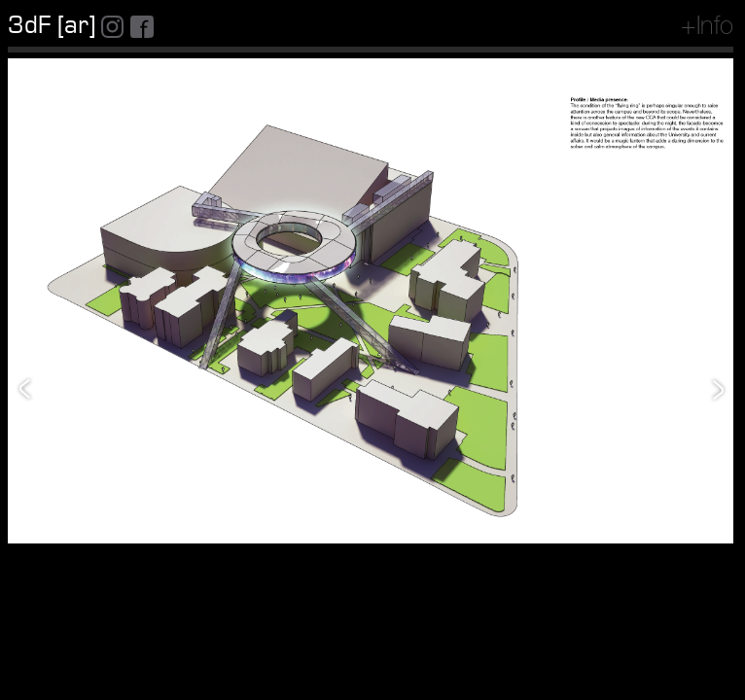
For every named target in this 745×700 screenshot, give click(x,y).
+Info (707, 28)
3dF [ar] (52, 25)
